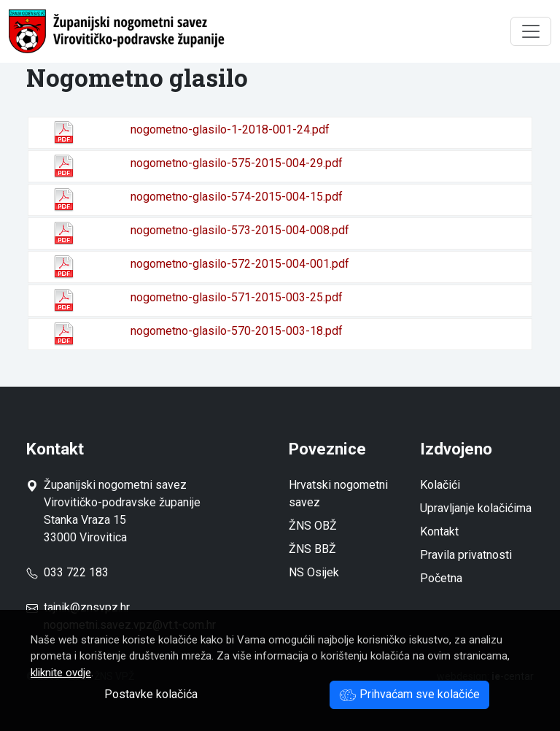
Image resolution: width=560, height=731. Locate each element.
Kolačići (440, 485)
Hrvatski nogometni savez (338, 494)
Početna (441, 578)
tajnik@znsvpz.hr (87, 607)
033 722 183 (67, 572)
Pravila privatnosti (466, 555)
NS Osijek (314, 572)
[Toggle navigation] (531, 31)
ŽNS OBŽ (313, 526)
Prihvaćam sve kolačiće (409, 694)
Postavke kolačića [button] (151, 694)
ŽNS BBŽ (312, 549)
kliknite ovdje (61, 673)
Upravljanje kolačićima (476, 508)
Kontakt (439, 531)
